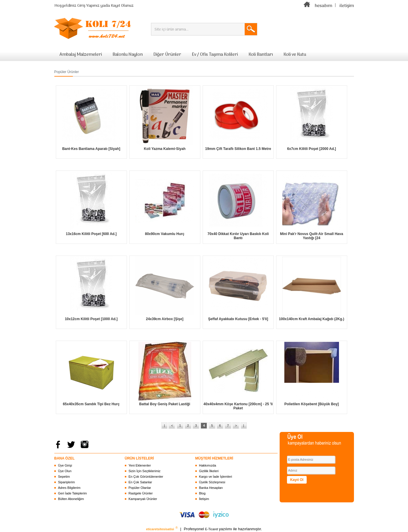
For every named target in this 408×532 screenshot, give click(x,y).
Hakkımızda (208, 465)
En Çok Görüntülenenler (146, 477)
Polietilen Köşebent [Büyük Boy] (312, 404)
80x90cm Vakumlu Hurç (165, 234)
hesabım (323, 6)
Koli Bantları (261, 55)
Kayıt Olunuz (122, 6)
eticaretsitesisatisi (160, 529)
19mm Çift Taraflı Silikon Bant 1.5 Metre (238, 149)
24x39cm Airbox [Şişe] (165, 319)
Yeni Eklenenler (140, 465)
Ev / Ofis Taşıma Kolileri (215, 55)
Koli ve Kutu (295, 55)
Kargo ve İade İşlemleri (216, 477)
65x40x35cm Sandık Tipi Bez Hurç (91, 404)
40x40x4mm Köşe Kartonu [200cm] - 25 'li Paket (238, 406)
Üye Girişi (65, 465)
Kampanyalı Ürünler (143, 499)
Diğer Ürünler (167, 55)
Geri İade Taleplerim (73, 493)
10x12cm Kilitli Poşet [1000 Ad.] (91, 319)
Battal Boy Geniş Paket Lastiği (165, 404)
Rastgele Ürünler (141, 493)
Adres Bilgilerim (69, 488)
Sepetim (64, 477)
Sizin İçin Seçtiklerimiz (145, 471)
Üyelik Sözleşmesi (212, 482)
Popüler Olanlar (140, 488)
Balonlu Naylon (128, 55)
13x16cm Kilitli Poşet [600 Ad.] (91, 234)
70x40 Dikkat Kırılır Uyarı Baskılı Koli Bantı (238, 236)
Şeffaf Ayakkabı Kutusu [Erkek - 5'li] (238, 319)
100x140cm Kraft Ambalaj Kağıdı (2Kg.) (312, 319)
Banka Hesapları (211, 488)
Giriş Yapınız (88, 6)
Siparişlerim (67, 482)
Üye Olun (65, 471)
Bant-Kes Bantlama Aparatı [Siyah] (91, 149)
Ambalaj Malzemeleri (81, 55)
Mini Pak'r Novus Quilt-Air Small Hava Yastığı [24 (312, 236)
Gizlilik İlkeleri (209, 471)
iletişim (347, 6)
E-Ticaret (212, 529)
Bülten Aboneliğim (71, 499)
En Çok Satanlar (140, 482)
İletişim (204, 499)
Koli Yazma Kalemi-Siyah (165, 149)
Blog (202, 493)
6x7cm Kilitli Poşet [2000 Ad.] (312, 149)
